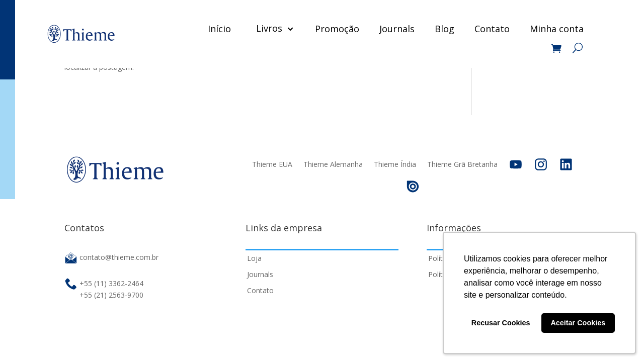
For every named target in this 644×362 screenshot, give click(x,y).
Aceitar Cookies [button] (578, 323)
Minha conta (557, 29)
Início (219, 29)
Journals (397, 29)
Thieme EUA (272, 164)
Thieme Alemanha (333, 164)
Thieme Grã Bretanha (462, 164)
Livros (269, 28)
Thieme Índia (395, 164)
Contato (492, 29)
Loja (254, 258)
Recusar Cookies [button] (501, 323)
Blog (445, 29)
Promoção (337, 29)
